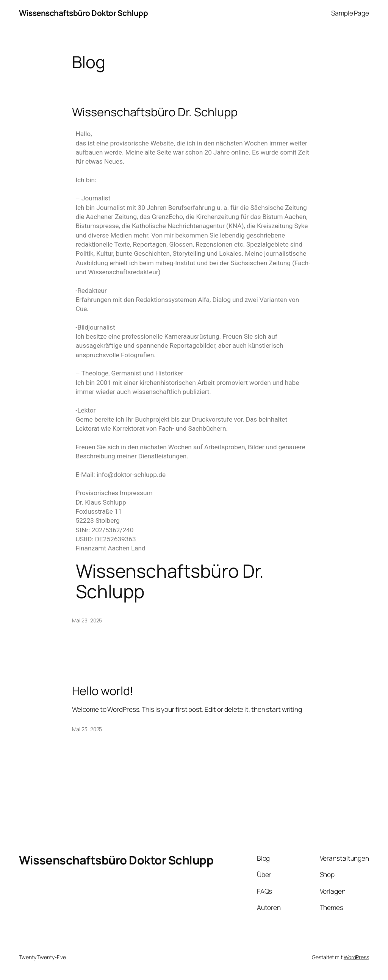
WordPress (356, 957)
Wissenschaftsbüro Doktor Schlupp (83, 13)
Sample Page (350, 13)
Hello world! (103, 691)
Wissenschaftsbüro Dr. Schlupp (155, 112)
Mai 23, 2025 (87, 620)
